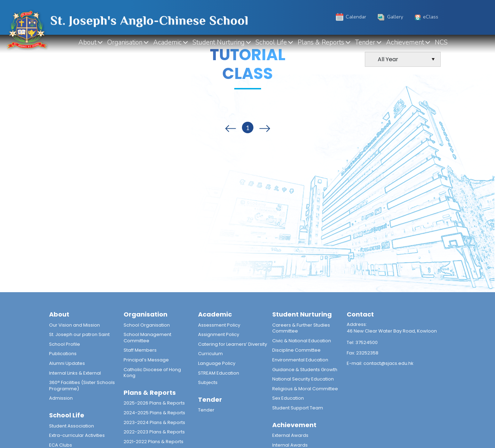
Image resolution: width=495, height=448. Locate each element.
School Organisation (147, 325)
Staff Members (140, 350)
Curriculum (210, 354)
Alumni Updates (67, 363)
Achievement (405, 42)
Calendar (351, 17)
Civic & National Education (302, 341)
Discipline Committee (296, 350)
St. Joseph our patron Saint (79, 334)
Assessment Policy (219, 325)
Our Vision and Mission (74, 325)
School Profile (65, 344)
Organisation (125, 42)
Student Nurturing (219, 42)
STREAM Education (219, 373)
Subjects (208, 382)
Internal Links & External (75, 373)
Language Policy (217, 363)
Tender (365, 42)
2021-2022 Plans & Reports (154, 442)
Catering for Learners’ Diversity (233, 344)
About (87, 42)
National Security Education (303, 379)
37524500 (367, 342)
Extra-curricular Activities (77, 435)
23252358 (367, 353)
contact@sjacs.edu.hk (388, 363)
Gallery (390, 17)
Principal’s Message (146, 360)
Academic (167, 42)
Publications (63, 354)
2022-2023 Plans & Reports (154, 432)
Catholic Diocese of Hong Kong (152, 373)
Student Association (72, 426)
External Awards (290, 435)
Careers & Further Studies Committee (301, 328)
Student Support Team (298, 408)
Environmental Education (300, 360)
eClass (426, 17)
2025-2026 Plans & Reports (154, 403)
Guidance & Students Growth (305, 370)
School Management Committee (147, 338)
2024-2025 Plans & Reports (154, 413)
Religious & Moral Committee (305, 389)
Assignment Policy (219, 334)
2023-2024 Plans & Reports (154, 422)
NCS (441, 42)
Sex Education (288, 398)
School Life (271, 42)
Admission (61, 398)
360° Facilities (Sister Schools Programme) (82, 386)
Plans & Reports (321, 42)
